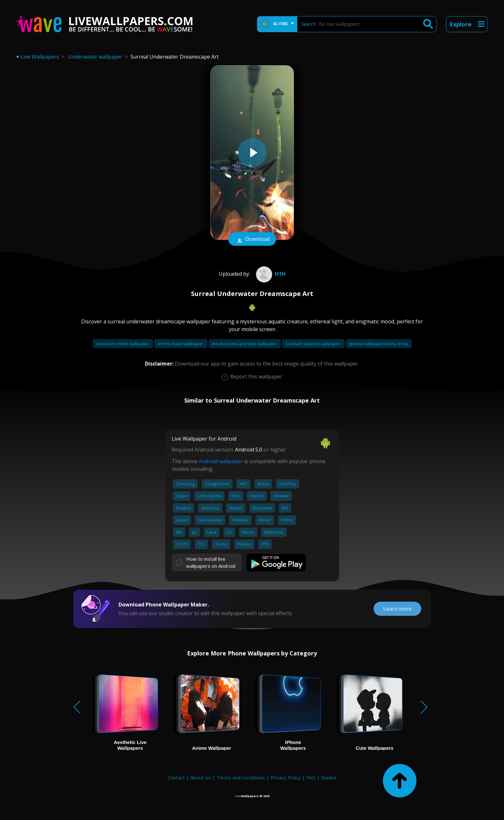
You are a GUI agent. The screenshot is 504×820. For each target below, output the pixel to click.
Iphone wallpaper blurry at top (379, 344)
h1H (270, 274)
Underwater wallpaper (95, 57)
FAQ (311, 777)
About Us (201, 777)
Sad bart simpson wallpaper (313, 344)
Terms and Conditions (241, 777)
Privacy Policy (286, 777)
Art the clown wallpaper (181, 344)
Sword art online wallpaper (123, 344)
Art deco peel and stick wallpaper (245, 344)
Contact (176, 777)
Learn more (397, 609)
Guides (329, 777)
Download (252, 240)
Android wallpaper (221, 461)
